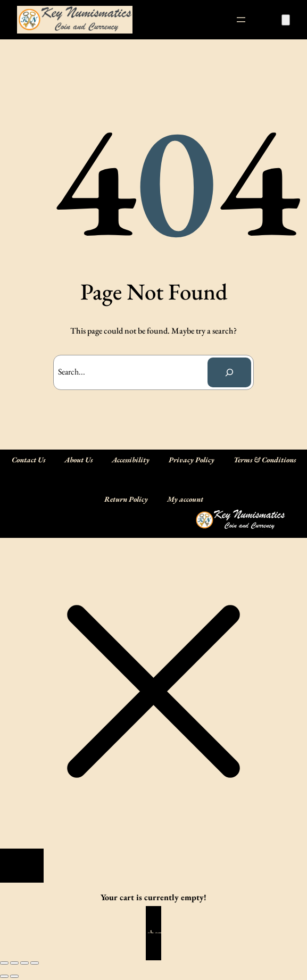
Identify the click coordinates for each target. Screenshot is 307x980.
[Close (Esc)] (35, 963)
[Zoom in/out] (4, 963)
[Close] (22, 866)
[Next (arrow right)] (14, 976)
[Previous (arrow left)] (4, 976)
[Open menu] (241, 20)
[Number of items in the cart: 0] (286, 20)
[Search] (229, 372)
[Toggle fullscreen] (14, 963)
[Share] (24, 963)
